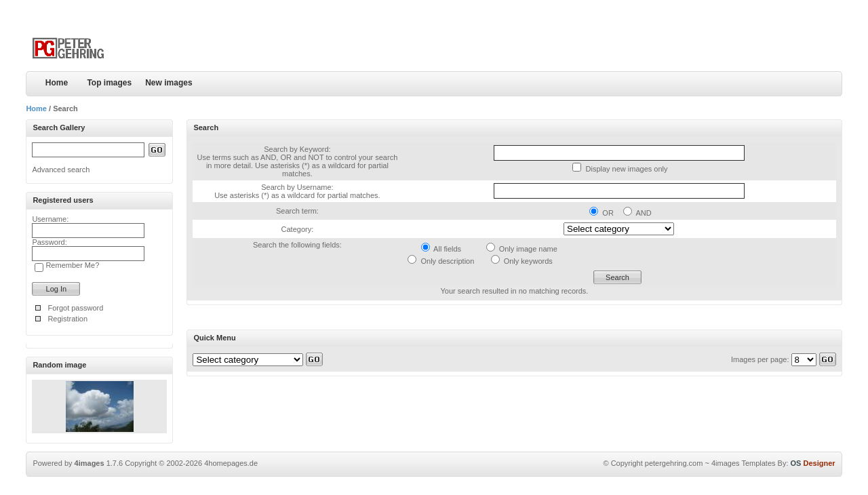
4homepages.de (231, 463)
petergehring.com (674, 463)
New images (169, 83)
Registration (67, 319)
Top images (109, 83)
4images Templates (744, 463)
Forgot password (75, 308)
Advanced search (61, 170)
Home (57, 83)
